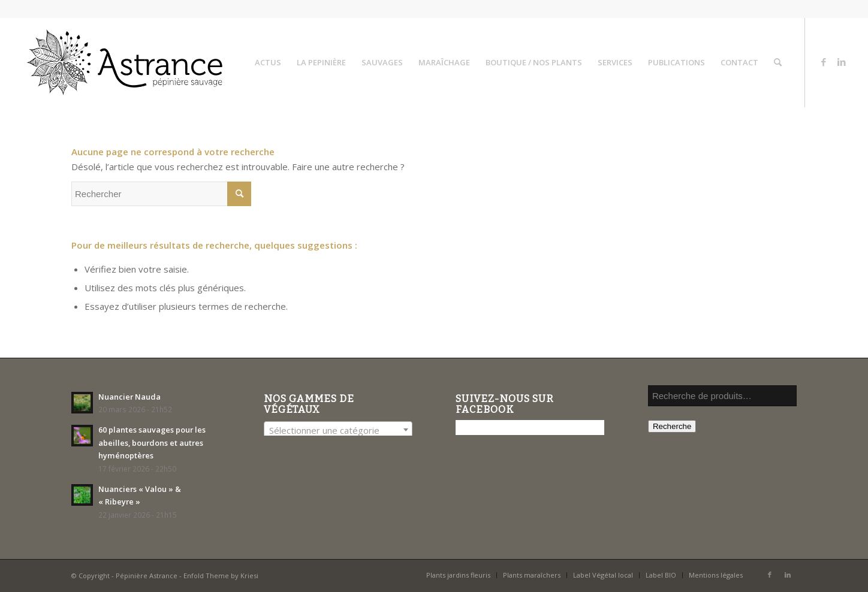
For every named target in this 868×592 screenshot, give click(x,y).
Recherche (672, 426)
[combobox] (338, 430)
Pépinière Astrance (147, 576)
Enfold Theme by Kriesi (221, 576)
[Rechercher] (778, 62)
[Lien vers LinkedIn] (842, 62)
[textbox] (338, 430)
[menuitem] (268, 62)
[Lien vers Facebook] (824, 62)
